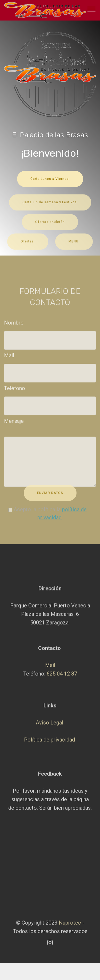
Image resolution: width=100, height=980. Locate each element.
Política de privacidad (49, 764)
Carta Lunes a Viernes (50, 179)
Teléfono (15, 390)
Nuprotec (71, 926)
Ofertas (28, 245)
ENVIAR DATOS (50, 496)
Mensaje (14, 423)
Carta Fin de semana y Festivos (50, 206)
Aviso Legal (49, 747)
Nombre (14, 324)
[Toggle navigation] (92, 9)
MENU (74, 245)
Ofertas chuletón (50, 225)
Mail (9, 357)
